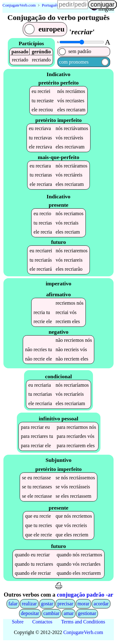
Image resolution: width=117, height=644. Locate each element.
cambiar (51, 615)
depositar (30, 615)
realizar (29, 605)
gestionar (87, 615)
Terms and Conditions (83, 623)
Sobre (18, 623)
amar (69, 615)
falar (13, 605)
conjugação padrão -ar (85, 596)
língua (106, 8)
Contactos (42, 623)
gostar (47, 605)
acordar (101, 605)
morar (83, 605)
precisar (65, 605)
